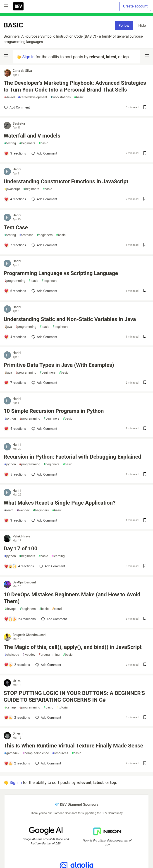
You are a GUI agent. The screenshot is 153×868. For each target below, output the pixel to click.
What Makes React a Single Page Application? (60, 503)
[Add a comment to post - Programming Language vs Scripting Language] (15, 291)
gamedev (12, 753)
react (9, 510)
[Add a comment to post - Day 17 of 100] (19, 566)
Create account (135, 6)
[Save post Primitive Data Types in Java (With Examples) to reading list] (145, 383)
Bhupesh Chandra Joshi (29, 635)
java (8, 327)
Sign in (28, 57)
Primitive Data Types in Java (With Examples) (59, 365)
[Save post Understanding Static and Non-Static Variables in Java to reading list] (145, 337)
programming (15, 281)
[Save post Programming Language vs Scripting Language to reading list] (145, 291)
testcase (26, 235)
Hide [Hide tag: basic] (142, 25)
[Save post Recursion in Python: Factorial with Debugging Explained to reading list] (145, 475)
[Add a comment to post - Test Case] (15, 245)
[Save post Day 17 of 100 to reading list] (145, 566)
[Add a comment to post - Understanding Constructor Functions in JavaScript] (15, 199)
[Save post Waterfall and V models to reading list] (145, 154)
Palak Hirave (22, 536)
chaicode (12, 655)
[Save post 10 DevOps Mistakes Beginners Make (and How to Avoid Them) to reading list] (145, 619)
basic (79, 97)
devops (10, 609)
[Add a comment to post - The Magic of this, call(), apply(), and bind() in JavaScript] (17, 665)
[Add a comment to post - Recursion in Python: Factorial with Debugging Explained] (15, 474)
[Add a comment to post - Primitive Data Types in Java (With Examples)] (15, 383)
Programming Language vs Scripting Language (61, 273)
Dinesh (18, 733)
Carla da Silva (22, 71)
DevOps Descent (24, 582)
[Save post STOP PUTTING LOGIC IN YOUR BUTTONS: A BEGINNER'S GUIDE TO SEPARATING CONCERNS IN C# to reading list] (145, 718)
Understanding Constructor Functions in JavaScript (66, 181)
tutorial (63, 707)
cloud (57, 609)
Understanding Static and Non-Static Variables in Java (70, 319)
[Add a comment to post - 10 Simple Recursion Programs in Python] (15, 429)
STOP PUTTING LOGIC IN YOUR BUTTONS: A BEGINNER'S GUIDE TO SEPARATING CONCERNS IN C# (74, 696)
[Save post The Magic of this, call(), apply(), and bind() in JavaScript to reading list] (145, 665)
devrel (10, 97)
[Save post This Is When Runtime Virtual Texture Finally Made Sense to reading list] (145, 763)
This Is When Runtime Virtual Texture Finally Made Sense (73, 746)
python (10, 419)
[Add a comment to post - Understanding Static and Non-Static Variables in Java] (15, 337)
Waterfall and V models (32, 136)
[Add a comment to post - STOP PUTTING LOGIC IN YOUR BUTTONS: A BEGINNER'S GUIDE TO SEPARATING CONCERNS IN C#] (17, 718)
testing (10, 143)
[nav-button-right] (147, 55)
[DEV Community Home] (18, 6)
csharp (10, 707)
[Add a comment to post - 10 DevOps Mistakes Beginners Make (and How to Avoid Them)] (20, 619)
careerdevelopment (33, 97)
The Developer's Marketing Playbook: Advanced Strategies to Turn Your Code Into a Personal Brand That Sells (75, 86)
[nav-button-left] (6, 55)
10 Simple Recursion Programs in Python (54, 411)
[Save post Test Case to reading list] (145, 245)
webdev (23, 510)
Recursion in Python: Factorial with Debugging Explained (72, 457)
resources (60, 753)
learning (58, 556)
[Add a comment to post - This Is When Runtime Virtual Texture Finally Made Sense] (17, 763)
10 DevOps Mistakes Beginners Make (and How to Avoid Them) (72, 598)
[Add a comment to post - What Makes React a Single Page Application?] (15, 520)
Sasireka (19, 123)
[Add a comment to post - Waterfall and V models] (15, 153)
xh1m (17, 681)
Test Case (16, 227)
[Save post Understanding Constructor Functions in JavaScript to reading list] (145, 199)
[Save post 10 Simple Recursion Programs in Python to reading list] (145, 429)
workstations (61, 97)
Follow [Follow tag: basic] (124, 25)
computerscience (36, 753)
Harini (17, 169)
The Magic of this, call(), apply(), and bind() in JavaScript (73, 647)
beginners (27, 143)
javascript (12, 189)
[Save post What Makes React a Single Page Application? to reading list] (145, 521)
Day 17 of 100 (20, 549)
